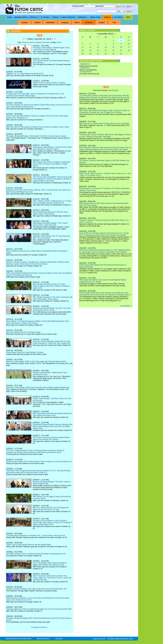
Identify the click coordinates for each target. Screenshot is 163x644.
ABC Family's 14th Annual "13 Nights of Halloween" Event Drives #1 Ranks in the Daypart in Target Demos (52, 164)
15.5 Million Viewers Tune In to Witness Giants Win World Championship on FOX (36, 554)
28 (106, 54)
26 (90, 54)
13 (98, 47)
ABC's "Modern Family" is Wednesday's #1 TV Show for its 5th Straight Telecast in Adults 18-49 (52, 202)
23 (121, 50)
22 (113, 50)
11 (83, 47)
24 (129, 50)
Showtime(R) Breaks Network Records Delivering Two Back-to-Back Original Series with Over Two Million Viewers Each (53, 426)
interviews (46, 42)
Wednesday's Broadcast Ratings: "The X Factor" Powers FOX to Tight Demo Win (50, 224)
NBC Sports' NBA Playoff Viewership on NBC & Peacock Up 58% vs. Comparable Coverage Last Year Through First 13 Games (105, 111)
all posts (25, 42)
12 (90, 47)
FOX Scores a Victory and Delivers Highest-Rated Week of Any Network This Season (51, 438)
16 (121, 47)
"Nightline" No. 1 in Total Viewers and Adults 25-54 (25, 74)
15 (113, 47)
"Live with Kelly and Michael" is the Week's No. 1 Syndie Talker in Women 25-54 (36, 536)
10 (129, 44)
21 (106, 50)
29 (113, 54)
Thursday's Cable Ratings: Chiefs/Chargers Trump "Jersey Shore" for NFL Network (51, 49)
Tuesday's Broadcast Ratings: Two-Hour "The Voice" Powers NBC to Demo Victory (52, 309)
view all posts (113, 90)
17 (129, 47)
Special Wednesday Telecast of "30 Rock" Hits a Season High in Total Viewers (50, 213)
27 (98, 54)
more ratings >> (126, 306)
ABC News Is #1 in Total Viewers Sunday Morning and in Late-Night (104, 123)
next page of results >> (39, 627)
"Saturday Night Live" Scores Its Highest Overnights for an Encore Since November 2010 (39, 609)
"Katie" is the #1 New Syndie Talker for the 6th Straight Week (29, 545)
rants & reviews (35, 42)
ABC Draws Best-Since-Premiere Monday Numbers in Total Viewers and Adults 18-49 (53, 414)
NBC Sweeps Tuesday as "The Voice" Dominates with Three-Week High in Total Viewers (53, 298)
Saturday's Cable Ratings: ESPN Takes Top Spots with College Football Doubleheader (38, 387)
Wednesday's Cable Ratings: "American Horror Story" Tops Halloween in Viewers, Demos (52, 148)
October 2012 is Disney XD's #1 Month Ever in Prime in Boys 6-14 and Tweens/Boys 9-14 (39, 462)
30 (121, 54)
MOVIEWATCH (86, 72)
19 (90, 50)
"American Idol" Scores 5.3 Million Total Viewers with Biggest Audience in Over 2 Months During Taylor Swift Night (105, 136)
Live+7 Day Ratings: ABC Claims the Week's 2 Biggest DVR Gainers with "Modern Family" (50, 564)
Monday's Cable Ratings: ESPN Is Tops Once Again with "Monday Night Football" (36, 362)
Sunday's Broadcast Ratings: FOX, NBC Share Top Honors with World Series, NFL (37, 589)
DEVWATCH (85, 68)
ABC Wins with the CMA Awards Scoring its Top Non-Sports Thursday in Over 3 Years (38, 127)
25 (83, 54)
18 (83, 50)
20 (98, 50)
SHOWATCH (85, 64)
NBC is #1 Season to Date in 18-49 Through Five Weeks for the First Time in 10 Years (51, 509)
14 (106, 47)
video (59, 42)
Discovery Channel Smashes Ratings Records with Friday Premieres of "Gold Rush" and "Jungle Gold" (52, 342)
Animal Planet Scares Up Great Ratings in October (25, 352)
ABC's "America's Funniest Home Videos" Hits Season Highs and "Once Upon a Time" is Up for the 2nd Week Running (52, 578)
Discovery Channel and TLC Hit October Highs (23, 332)
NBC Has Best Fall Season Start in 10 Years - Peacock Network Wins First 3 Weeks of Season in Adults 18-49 (51, 286)
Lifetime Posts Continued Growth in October (49, 83)
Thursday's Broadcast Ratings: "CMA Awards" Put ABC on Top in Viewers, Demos (36, 136)
